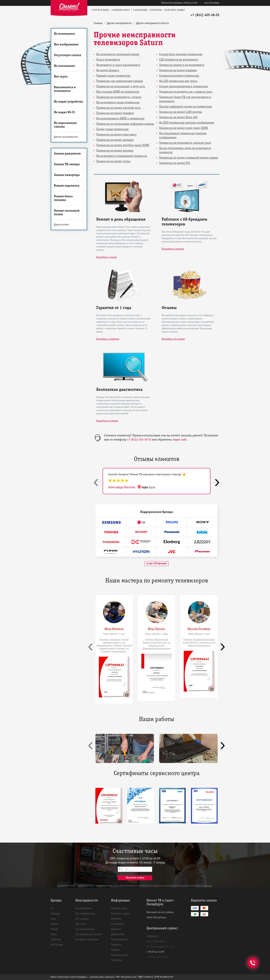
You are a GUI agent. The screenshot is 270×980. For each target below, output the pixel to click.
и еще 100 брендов (157, 564)
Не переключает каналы (65, 125)
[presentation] (96, 482)
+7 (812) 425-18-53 (205, 15)
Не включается (64, 34)
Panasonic (56, 940)
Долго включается (108, 60)
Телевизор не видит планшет (178, 71)
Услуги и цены (100, 10)
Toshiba (54, 929)
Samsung (55, 914)
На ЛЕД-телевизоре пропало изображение (187, 123)
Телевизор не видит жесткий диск (119, 108)
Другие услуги (61, 225)
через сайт (180, 440)
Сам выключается (85, 929)
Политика (116, 960)
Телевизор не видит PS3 (175, 163)
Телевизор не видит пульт (113, 161)
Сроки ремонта (119, 940)
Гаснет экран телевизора (112, 129)
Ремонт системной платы (67, 213)
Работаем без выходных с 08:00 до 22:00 (179, 3)
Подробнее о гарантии (108, 339)
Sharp (54, 934)
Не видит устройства (68, 102)
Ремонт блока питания (63, 198)
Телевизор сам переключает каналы (120, 81)
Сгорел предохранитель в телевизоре (183, 87)
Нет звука (61, 77)
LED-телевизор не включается (179, 60)
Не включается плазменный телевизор (122, 156)
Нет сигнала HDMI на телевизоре (118, 92)
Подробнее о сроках (107, 257)
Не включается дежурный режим (118, 54)
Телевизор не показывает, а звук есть (121, 87)
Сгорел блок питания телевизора (181, 54)
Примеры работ (121, 10)
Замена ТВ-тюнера (67, 164)
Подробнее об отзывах (173, 339)
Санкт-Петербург (212, 3)
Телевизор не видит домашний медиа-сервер (188, 158)
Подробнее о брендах (173, 249)
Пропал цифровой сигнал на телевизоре (185, 107)
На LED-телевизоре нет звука (178, 81)
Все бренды (57, 945)
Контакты (156, 10)
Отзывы (115, 950)
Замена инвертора (67, 175)
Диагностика (118, 934)
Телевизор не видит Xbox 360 (178, 117)
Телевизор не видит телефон (115, 113)
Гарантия (116, 945)
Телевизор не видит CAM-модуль (181, 112)
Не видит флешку (108, 71)
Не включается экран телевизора (118, 103)
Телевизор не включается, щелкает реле (185, 143)
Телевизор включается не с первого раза (186, 92)
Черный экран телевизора (113, 76)
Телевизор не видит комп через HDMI (184, 128)
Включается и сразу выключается (118, 65)
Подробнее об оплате (107, 421)
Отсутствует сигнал (67, 55)
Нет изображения (66, 45)
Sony (53, 919)
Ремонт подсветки (67, 186)
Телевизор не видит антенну (115, 140)
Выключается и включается (65, 89)
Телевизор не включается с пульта (119, 97)
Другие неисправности (66, 137)
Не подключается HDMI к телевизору (120, 119)
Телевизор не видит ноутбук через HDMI (123, 145)
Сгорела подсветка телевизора (179, 76)
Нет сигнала (82, 919)
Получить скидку (175, 10)
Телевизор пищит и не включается (182, 65)
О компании (140, 10)
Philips (54, 924)
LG (52, 909)
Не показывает (64, 66)
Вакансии (116, 929)
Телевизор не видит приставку (116, 135)
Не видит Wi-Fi (64, 112)
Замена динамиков (67, 154)
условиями (207, 886)
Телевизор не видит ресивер (115, 151)
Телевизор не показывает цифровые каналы (125, 124)
